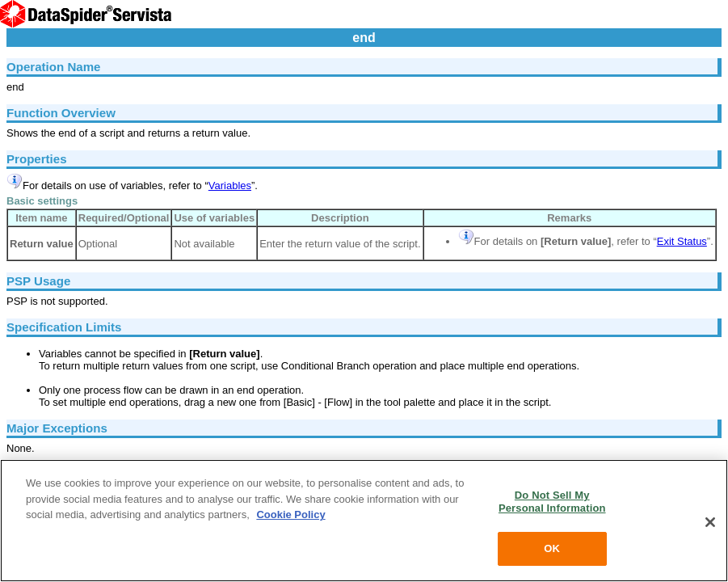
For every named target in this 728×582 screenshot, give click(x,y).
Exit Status (682, 241)
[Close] (710, 522)
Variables (230, 186)
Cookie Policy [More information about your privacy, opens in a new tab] (290, 515)
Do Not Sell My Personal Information (552, 502)
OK (552, 548)
